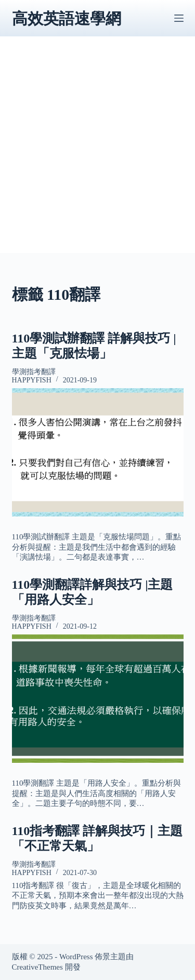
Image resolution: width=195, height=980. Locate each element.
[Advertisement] (97, 156)
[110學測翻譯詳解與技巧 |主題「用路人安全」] (98, 699)
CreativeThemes (37, 967)
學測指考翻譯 (34, 372)
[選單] (179, 18)
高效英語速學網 (67, 18)
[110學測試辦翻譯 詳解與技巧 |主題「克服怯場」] (98, 453)
